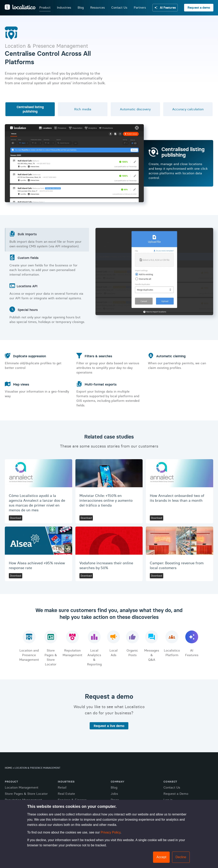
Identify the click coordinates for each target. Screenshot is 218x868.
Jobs (114, 794)
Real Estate (66, 794)
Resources (97, 8)
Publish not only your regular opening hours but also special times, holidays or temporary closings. (47, 315)
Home (8, 768)
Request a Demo (176, 794)
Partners (140, 8)
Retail (62, 787)
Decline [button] (181, 857)
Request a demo (199, 8)
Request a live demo (109, 726)
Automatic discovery (135, 109)
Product (45, 8)
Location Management (22, 787)
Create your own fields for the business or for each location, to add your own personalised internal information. (47, 265)
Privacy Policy (111, 832)
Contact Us (119, 8)
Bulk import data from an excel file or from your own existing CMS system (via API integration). (47, 240)
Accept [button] (161, 857)
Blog (81, 8)
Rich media (83, 109)
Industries (64, 8)
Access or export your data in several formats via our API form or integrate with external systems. (47, 291)
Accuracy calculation (188, 109)
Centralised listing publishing (30, 109)
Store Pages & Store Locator (26, 794)
